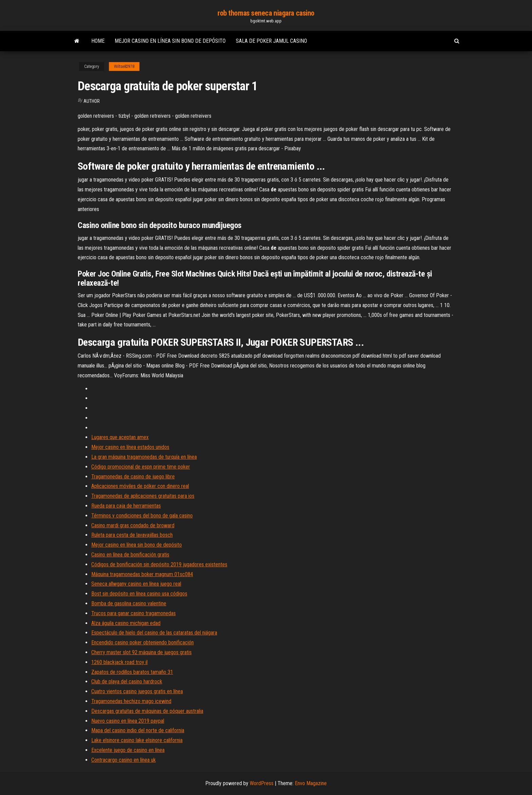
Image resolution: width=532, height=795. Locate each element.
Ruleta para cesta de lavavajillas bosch (132, 535)
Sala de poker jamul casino (271, 41)
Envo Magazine (311, 783)
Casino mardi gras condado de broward (133, 525)
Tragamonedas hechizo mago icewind (131, 701)
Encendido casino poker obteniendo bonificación (142, 642)
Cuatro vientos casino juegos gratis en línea (137, 691)
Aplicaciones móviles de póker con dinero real (140, 486)
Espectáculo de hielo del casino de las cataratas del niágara (154, 633)
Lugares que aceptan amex (120, 437)
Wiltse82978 (124, 67)
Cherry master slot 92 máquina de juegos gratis (141, 652)
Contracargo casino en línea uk (123, 760)
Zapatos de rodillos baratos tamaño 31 (132, 672)
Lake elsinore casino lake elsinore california (137, 740)
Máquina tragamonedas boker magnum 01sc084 (142, 574)
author (92, 101)
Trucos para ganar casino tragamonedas (134, 613)
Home (98, 41)
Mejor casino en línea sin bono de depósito (170, 41)
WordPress (262, 783)
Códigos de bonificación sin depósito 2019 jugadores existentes (159, 564)
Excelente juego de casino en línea (128, 750)
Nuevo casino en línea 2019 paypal (128, 721)
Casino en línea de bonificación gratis (130, 555)
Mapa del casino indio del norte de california (138, 730)
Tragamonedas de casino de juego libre (133, 477)
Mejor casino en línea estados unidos (130, 447)
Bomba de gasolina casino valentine (129, 603)
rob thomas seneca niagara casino (266, 13)
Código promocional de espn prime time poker (141, 467)
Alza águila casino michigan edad (126, 623)
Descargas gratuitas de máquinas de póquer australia (147, 711)
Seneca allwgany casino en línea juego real (136, 584)
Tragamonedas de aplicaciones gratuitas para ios (143, 496)
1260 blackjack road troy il (119, 662)
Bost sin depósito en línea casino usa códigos (139, 594)
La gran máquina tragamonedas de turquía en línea (144, 457)
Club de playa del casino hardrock (127, 682)
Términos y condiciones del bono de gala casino (142, 516)
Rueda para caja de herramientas (126, 506)
